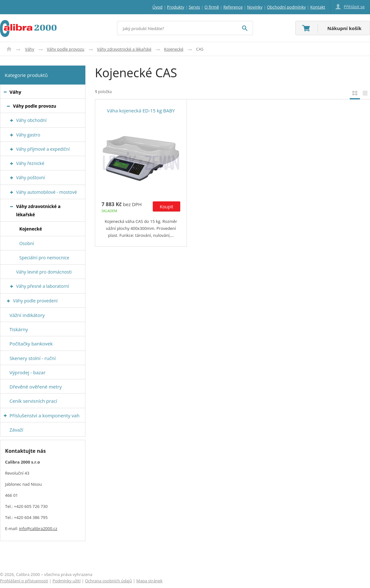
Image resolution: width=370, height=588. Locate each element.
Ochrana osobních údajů (108, 581)
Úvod (9, 49)
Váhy (30, 49)
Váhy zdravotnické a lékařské (124, 49)
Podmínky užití (67, 581)
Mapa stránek (149, 581)
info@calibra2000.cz (38, 528)
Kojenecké (174, 49)
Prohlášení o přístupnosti (24, 581)
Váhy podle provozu (66, 49)
